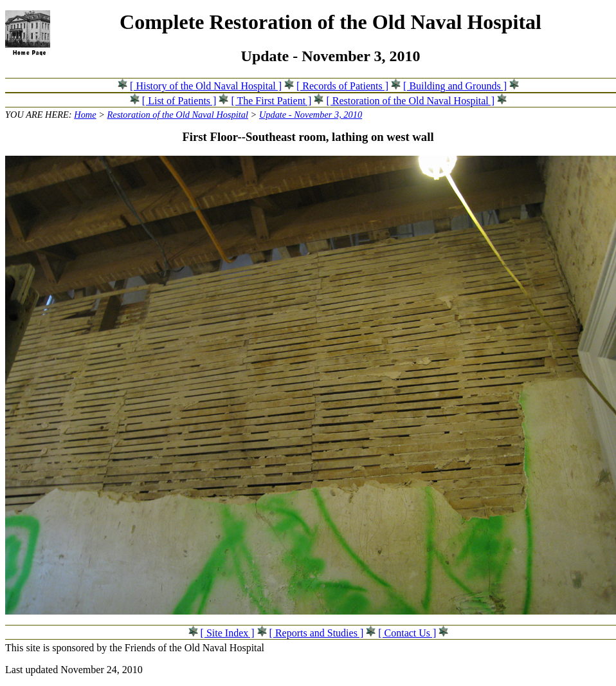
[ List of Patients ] (179, 101)
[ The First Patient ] (271, 101)
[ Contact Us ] (407, 633)
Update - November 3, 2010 (311, 115)
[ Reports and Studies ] (317, 633)
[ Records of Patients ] (342, 86)
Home (85, 115)
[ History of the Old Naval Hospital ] (206, 86)
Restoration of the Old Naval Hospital (178, 115)
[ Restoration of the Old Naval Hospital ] (410, 101)
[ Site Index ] (228, 633)
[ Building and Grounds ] (455, 86)
